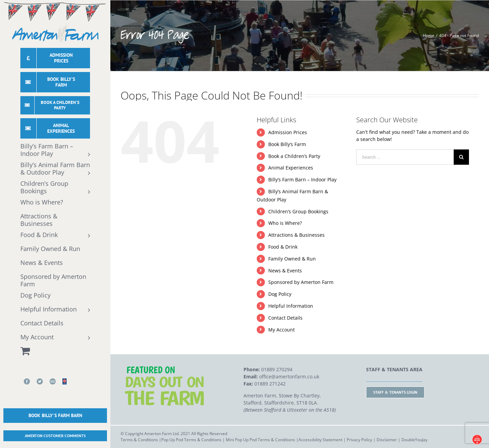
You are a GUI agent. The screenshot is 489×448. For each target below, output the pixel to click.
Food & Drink (283, 247)
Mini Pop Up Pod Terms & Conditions (260, 440)
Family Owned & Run (292, 259)
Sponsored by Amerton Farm (301, 282)
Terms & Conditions (139, 440)
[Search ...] (405, 157)
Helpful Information (291, 306)
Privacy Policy (359, 440)
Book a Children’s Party (294, 156)
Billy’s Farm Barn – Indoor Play (302, 180)
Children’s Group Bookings (298, 211)
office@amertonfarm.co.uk (289, 377)
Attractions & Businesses (296, 235)
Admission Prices (288, 132)
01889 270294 (277, 369)
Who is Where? (285, 223)
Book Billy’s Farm (287, 144)
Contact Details (285, 318)
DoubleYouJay (414, 440)
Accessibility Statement (320, 440)
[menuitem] (55, 60)
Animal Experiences (291, 168)
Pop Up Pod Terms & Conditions (191, 440)
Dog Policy (280, 294)
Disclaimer (387, 440)
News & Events (285, 271)
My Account (282, 330)
